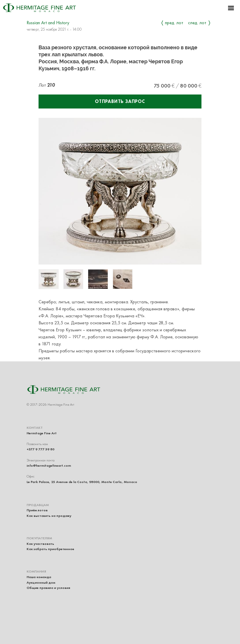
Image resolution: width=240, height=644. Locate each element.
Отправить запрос (120, 101)
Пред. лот (174, 23)
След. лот (197, 23)
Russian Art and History (48, 23)
